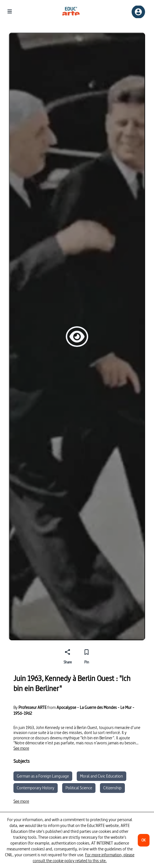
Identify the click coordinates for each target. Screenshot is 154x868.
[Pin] (87, 656)
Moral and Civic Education (102, 776)
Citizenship (112, 788)
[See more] (21, 748)
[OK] (144, 840)
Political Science (79, 788)
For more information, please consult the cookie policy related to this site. (84, 858)
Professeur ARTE (32, 708)
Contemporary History (36, 788)
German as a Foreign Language (43, 776)
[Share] (67, 656)
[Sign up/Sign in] (138, 12)
